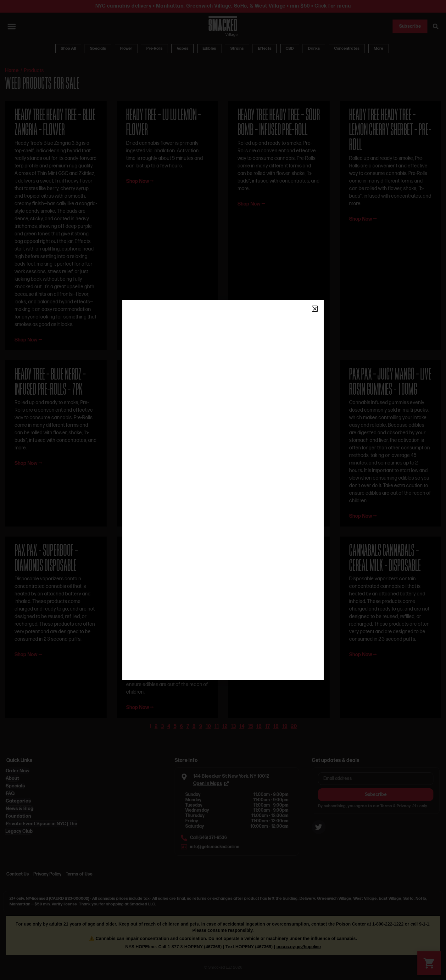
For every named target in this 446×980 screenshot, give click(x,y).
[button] (315, 309)
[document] (223, 490)
